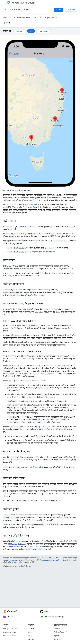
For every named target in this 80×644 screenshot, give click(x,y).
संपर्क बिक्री (71, 10)
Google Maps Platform (23, 18)
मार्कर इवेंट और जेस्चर (13, 547)
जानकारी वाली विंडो (31, 205)
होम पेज (5, 18)
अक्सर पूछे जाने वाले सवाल (10, 629)
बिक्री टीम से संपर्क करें (60, 632)
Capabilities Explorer (10, 632)
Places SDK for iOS (9, 636)
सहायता (56, 636)
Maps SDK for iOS (19, 10)
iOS (4, 10)
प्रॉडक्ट (11, 18)
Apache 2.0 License (11, 560)
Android (19, 31)
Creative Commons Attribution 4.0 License (50, 558)
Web (30, 636)
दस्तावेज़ (35, 18)
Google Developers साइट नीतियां (52, 560)
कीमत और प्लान (59, 629)
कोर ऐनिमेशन (34, 467)
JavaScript (44, 31)
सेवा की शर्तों (58, 639)
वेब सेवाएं (31, 639)
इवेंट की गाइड (31, 547)
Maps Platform (23, 3)
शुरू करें (58, 10)
